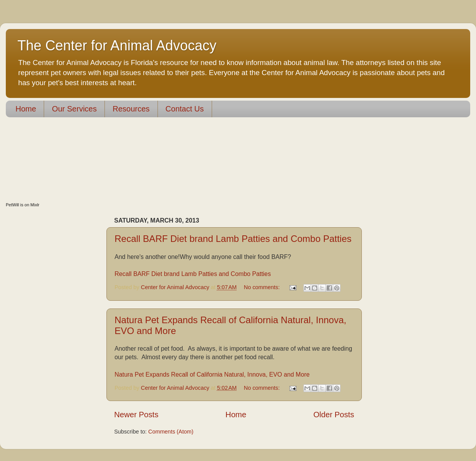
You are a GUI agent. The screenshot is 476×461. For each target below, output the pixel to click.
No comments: (263, 287)
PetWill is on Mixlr (23, 205)
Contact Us (185, 109)
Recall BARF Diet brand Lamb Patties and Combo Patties (233, 239)
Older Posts (334, 415)
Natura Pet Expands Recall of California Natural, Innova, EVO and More (212, 374)
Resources (131, 109)
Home (26, 109)
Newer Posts (136, 415)
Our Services (74, 109)
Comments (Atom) (171, 432)
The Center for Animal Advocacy (117, 45)
